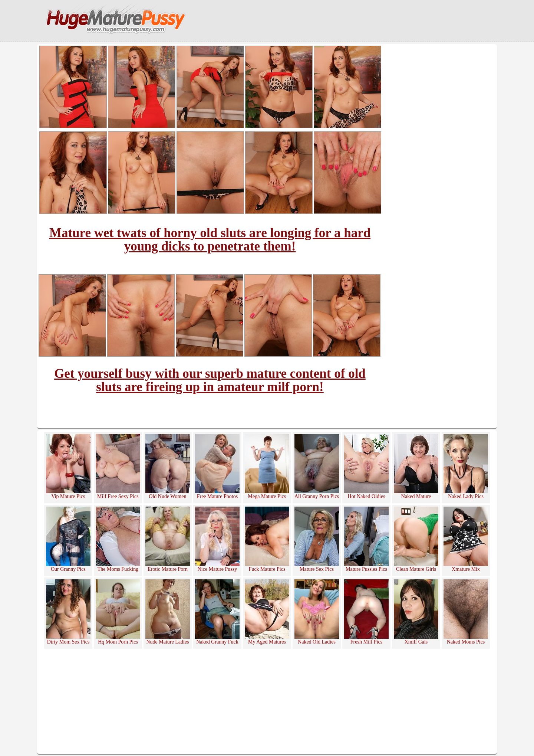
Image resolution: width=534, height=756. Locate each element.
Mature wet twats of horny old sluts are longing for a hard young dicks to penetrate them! (210, 240)
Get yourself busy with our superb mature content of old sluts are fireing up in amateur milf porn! (210, 380)
